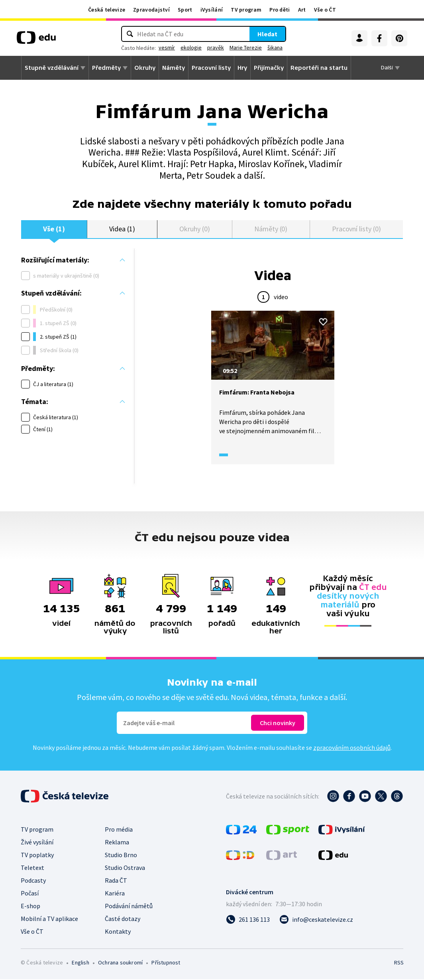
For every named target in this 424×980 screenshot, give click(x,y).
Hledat (267, 34)
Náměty (174, 68)
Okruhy (145, 68)
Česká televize (107, 10)
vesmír (167, 47)
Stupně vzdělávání (52, 68)
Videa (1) (122, 229)
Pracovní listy (211, 68)
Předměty (106, 68)
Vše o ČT (325, 10)
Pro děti (280, 10)
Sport (185, 10)
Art (302, 10)
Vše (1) (54, 229)
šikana (275, 47)
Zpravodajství (151, 10)
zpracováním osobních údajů (352, 748)
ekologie (191, 47)
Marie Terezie (246, 47)
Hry (242, 68)
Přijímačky (269, 68)
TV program (246, 10)
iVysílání (212, 10)
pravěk (216, 47)
